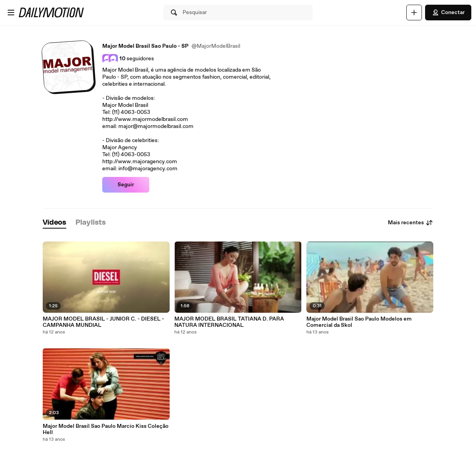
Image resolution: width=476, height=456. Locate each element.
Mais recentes (411, 223)
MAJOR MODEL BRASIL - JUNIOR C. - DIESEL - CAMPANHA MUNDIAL (103, 322)
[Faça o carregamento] (414, 13)
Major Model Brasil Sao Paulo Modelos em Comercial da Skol (359, 322)
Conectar (448, 13)
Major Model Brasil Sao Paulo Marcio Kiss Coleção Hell (106, 429)
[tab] (54, 223)
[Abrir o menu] (11, 13)
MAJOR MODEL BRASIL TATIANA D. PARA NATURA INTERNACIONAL (229, 322)
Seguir (126, 185)
